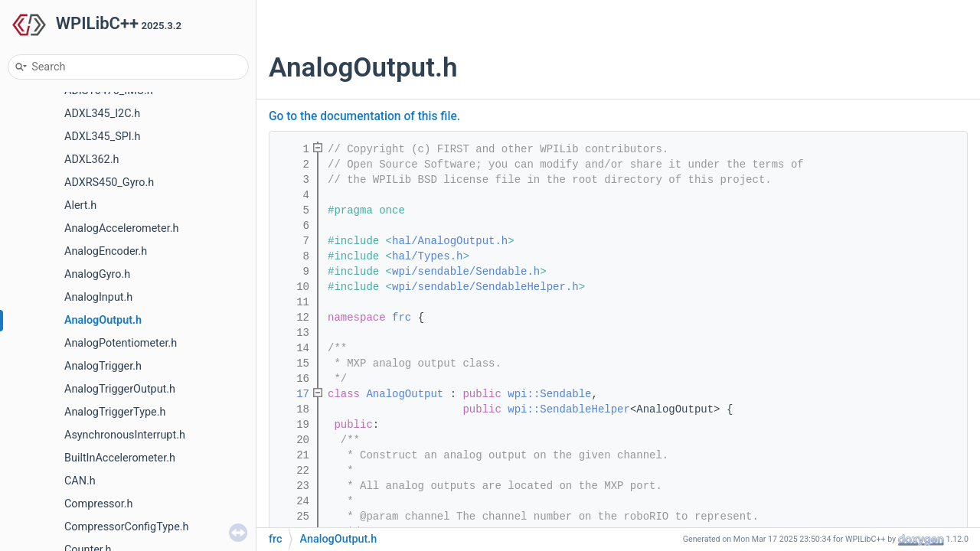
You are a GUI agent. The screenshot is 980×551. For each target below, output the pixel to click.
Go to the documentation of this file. (364, 116)
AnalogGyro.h (97, 274)
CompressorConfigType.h (127, 527)
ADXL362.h (91, 160)
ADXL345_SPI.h (102, 137)
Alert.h (80, 205)
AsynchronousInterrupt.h (125, 435)
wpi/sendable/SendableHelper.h (485, 287)
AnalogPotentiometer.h (121, 343)
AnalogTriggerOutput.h (120, 389)
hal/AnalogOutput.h (450, 241)
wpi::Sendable (549, 394)
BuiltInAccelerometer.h (120, 458)
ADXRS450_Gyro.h (109, 183)
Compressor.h (98, 504)
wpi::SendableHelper (569, 409)
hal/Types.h (427, 256)
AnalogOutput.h (103, 320)
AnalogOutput (405, 394)
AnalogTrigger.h (103, 366)
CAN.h (80, 481)
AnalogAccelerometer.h (121, 228)
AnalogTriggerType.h (115, 412)
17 (293, 394)
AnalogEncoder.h (106, 251)
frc (402, 318)
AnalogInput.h (98, 297)
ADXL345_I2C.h (102, 114)
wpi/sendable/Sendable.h (466, 272)
